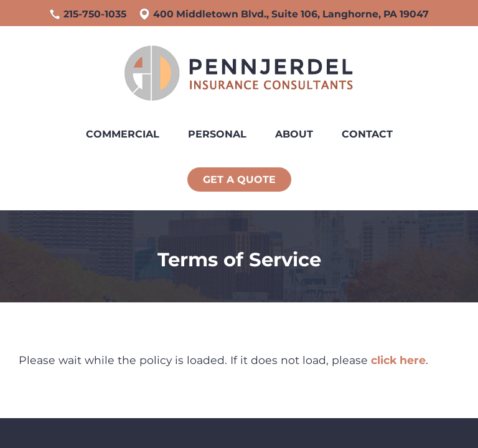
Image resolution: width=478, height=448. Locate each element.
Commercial (123, 134)
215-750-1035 (95, 14)
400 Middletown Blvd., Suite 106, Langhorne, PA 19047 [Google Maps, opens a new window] (291, 14)
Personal (217, 134)
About (294, 134)
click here (398, 360)
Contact (367, 134)
